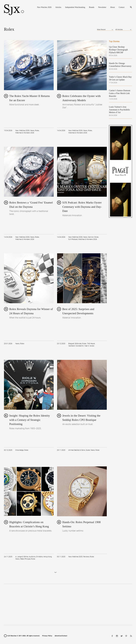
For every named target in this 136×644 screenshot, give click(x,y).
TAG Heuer (91, 344)
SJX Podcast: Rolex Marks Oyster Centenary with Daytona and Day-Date (82, 207)
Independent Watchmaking (75, 7)
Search (131, 7)
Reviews (86, 557)
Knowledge (19, 450)
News (32, 131)
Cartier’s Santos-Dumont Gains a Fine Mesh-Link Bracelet (120, 93)
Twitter (122, 636)
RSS (131, 636)
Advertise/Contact (61, 636)
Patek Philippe (25, 559)
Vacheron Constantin (76, 346)
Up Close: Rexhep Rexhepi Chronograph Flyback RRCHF (118, 50)
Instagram (117, 636)
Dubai (88, 450)
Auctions (32, 557)
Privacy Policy (47, 636)
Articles (58, 7)
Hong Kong (48, 557)
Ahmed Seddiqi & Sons (77, 450)
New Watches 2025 (75, 557)
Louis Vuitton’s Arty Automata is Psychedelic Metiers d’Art (119, 110)
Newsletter (102, 7)
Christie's (39, 557)
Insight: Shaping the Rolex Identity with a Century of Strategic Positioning (30, 420)
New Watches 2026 (44, 7)
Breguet (71, 344)
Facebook (112, 636)
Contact (122, 7)
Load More (55, 572)
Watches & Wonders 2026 (25, 133)
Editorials (78, 344)
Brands (92, 7)
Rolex (37, 131)
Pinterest (126, 636)
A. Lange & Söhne (22, 557)
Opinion (91, 237)
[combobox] (105, 30)
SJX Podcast (73, 239)
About (112, 7)
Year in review (89, 346)
